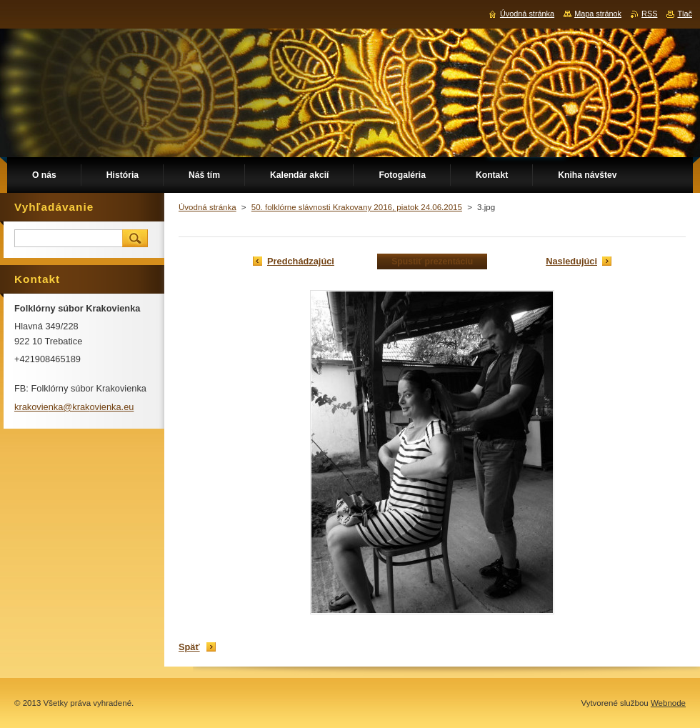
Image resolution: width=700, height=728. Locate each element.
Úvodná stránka (207, 207)
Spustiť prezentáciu (432, 261)
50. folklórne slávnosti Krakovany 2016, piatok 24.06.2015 (357, 207)
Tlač (685, 14)
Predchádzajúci (301, 261)
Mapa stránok (598, 14)
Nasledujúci (571, 261)
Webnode (668, 703)
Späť (189, 647)
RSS (649, 14)
